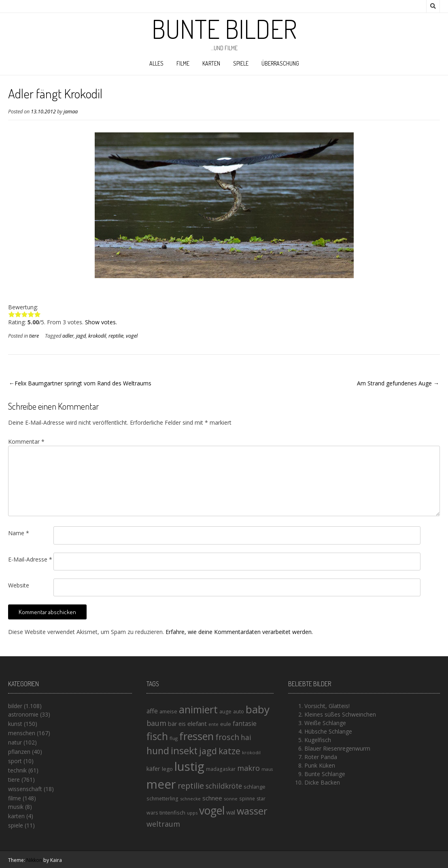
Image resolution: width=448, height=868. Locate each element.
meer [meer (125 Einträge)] (161, 784)
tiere (34, 336)
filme (183, 63)
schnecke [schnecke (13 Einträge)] (190, 799)
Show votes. (101, 322)
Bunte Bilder (224, 29)
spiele (241, 63)
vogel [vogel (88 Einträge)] (212, 811)
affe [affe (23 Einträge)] (152, 711)
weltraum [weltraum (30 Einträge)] (163, 824)
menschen (22, 733)
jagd (81, 336)
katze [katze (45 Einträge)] (229, 751)
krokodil (97, 336)
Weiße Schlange (325, 723)
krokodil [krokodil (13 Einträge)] (251, 752)
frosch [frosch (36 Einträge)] (227, 737)
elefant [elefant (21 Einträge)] (197, 723)
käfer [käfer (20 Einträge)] (153, 768)
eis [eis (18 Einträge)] (182, 724)
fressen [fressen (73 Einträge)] (196, 736)
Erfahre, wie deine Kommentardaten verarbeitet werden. (239, 632)
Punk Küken (320, 765)
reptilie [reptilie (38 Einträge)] (191, 786)
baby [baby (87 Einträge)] (258, 709)
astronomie (23, 714)
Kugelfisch (318, 740)
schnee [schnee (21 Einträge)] (212, 798)
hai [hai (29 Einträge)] (246, 737)
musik (16, 807)
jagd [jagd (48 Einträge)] (208, 751)
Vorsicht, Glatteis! (327, 706)
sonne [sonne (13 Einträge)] (231, 799)
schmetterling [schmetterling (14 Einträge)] (162, 799)
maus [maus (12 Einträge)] (267, 769)
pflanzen (19, 752)
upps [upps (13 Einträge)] (192, 813)
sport (15, 761)
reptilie (116, 336)
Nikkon (34, 860)
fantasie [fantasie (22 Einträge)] (245, 724)
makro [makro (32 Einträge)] (248, 768)
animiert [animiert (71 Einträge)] (198, 709)
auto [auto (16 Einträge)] (239, 711)
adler (68, 336)
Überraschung (280, 63)
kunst (15, 724)
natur (15, 742)
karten (211, 63)
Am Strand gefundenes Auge (394, 383)
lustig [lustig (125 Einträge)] (189, 766)
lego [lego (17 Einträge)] (167, 769)
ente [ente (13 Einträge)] (213, 724)
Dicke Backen (322, 782)
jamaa (71, 112)
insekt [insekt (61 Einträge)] (184, 751)
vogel (132, 336)
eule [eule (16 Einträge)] (226, 724)
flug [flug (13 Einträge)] (174, 738)
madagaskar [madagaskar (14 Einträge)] (221, 769)
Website (19, 585)
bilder (15, 706)
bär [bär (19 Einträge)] (172, 724)
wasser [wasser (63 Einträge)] (252, 811)
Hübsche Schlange (328, 731)
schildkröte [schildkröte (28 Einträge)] (224, 786)
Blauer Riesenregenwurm (337, 748)
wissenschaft (25, 789)
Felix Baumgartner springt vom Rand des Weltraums (83, 383)
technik (17, 770)
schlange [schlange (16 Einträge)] (255, 787)
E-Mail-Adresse (30, 559)
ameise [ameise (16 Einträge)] (168, 711)
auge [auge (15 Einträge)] (225, 712)
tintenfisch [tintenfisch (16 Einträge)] (172, 813)
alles (156, 63)
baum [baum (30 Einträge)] (156, 723)
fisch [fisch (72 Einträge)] (157, 736)
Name (19, 533)
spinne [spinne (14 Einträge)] (247, 799)
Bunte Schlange (325, 774)
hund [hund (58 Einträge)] (158, 751)
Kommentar (26, 441)
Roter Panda (321, 757)
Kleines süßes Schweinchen (340, 714)
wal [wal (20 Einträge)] (231, 812)
